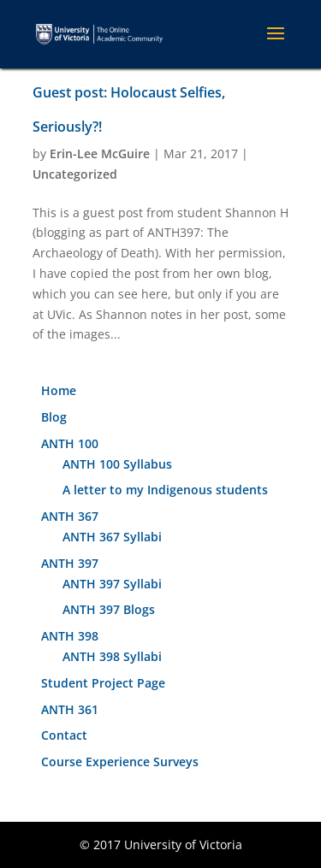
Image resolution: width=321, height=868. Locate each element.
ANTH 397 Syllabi (112, 584)
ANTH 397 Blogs (109, 609)
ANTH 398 (70, 636)
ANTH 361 (70, 709)
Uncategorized (75, 174)
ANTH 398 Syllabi (112, 656)
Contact (64, 735)
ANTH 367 (70, 516)
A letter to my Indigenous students (165, 490)
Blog (54, 417)
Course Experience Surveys (120, 762)
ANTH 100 (70, 443)
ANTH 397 (70, 563)
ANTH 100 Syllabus (117, 464)
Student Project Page (103, 683)
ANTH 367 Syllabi (112, 537)
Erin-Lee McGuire (100, 154)
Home (59, 390)
